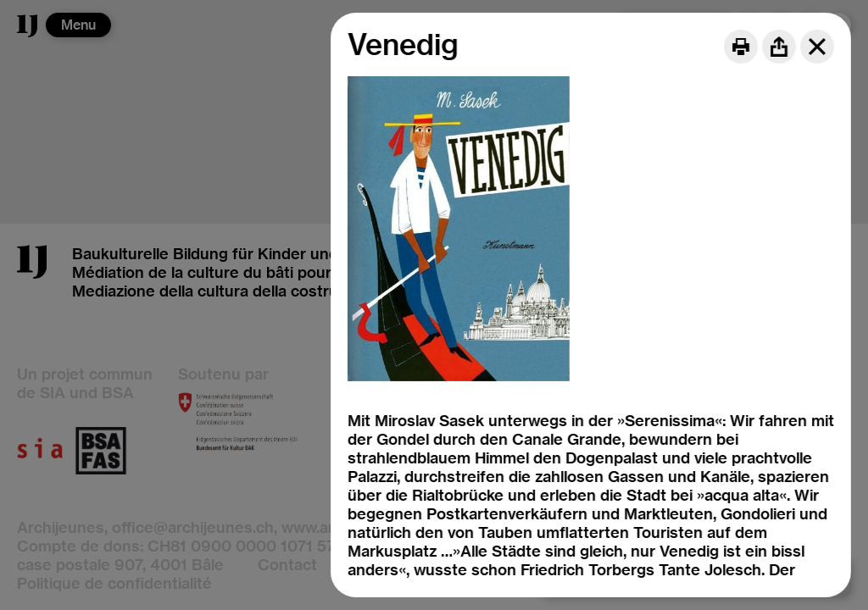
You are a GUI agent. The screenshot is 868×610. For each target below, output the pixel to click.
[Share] (779, 47)
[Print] (741, 47)
